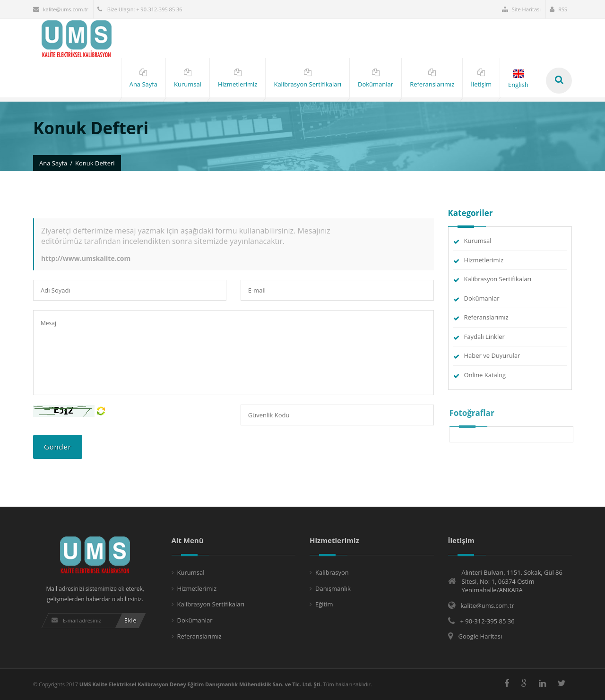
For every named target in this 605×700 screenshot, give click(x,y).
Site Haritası (521, 9)
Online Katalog (485, 375)
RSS (558, 9)
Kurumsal (478, 241)
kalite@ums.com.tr (61, 9)
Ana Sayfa (53, 163)
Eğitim (324, 604)
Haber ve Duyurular (492, 355)
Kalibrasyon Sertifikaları (498, 279)
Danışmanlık (333, 588)
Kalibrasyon (332, 572)
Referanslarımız (486, 317)
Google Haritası (480, 636)
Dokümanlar (482, 298)
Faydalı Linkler (484, 337)
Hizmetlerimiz (484, 260)
